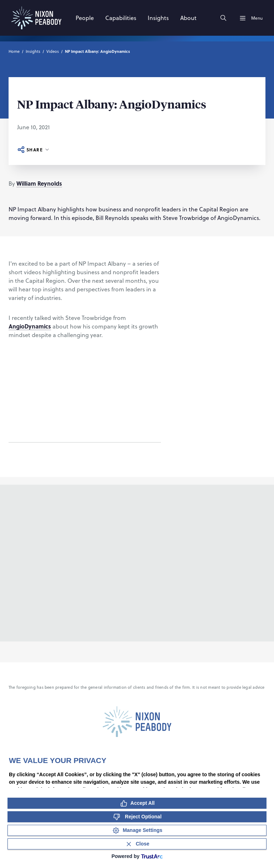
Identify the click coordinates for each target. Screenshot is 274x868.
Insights (33, 51)
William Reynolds (39, 183)
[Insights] (158, 18)
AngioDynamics (30, 326)
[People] (85, 18)
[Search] (223, 18)
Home (14, 51)
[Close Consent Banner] (137, 844)
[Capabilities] (121, 18)
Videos (53, 51)
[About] (188, 18)
